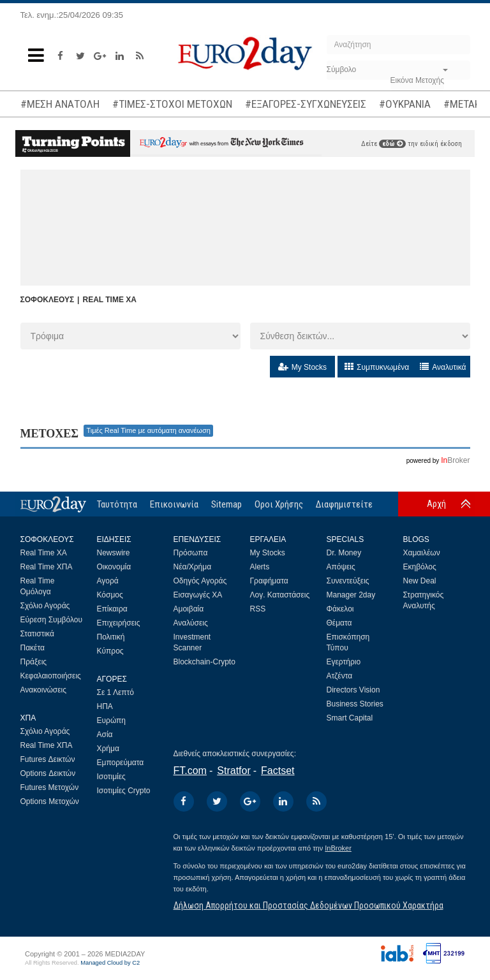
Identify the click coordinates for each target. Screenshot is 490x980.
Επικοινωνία (174, 504)
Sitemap (226, 504)
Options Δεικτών (48, 773)
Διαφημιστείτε (344, 504)
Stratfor (234, 771)
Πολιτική (111, 637)
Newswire (114, 553)
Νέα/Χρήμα (193, 567)
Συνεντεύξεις (348, 581)
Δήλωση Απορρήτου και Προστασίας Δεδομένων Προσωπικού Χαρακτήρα (308, 905)
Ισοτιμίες (111, 777)
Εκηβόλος (420, 567)
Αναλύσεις (191, 623)
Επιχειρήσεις (119, 623)
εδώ (392, 144)
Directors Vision (353, 690)
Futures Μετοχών (50, 787)
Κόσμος (110, 595)
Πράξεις (34, 662)
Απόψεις (341, 567)
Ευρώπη (112, 720)
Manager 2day (351, 595)
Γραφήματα (269, 581)
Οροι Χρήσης (279, 504)
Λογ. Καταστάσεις (280, 595)
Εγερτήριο (344, 662)
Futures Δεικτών (48, 759)
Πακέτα (33, 648)
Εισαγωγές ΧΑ (198, 595)
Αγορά (108, 581)
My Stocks (268, 553)
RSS (258, 609)
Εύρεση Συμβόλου (51, 620)
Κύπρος (110, 651)
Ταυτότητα (117, 504)
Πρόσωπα (191, 553)
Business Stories (355, 704)
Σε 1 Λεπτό (116, 692)
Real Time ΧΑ (44, 553)
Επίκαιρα (112, 609)
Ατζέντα (340, 676)
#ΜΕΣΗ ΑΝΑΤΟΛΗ (60, 104)
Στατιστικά (37, 634)
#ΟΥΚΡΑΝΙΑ (405, 104)
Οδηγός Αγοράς (200, 581)
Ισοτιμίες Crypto (124, 791)
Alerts (260, 567)
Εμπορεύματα (121, 763)
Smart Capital (350, 718)
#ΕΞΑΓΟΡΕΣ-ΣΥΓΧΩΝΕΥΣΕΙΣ (306, 104)
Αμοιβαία (189, 609)
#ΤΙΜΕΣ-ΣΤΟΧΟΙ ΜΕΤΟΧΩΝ (172, 104)
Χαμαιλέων (422, 553)
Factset (278, 771)
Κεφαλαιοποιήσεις (51, 676)
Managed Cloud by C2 (110, 963)
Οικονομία (114, 567)
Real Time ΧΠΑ (47, 567)
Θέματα (339, 623)
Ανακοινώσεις (44, 690)
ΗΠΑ (105, 706)
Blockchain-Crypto (204, 662)
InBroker (338, 848)
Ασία (105, 735)
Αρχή (436, 504)
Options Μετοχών (50, 801)
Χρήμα (108, 749)
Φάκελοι (340, 609)
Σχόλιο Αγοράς (45, 606)
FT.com (190, 771)
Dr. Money (344, 553)
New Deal (420, 581)
